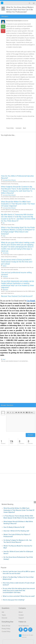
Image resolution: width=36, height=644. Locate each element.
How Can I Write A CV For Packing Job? (16, 531)
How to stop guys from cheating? (14, 600)
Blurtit (2, 3)
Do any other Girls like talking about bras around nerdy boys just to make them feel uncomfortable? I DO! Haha (19, 591)
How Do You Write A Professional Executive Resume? (17, 177)
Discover (4, 618)
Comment (18, 128)
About (21, 612)
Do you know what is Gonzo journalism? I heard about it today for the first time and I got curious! (17, 262)
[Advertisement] (18, 156)
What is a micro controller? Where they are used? (19, 596)
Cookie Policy (6, 632)
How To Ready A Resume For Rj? (14, 527)
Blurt (25, 128)
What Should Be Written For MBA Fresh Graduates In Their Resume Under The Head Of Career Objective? (18, 204)
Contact (21, 615)
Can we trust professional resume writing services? (16, 274)
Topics (4, 615)
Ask (3, 612)
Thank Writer (10, 128)
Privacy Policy (6, 629)
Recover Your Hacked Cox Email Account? (17, 296)
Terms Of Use (6, 626)
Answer (30, 435)
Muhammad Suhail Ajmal (14, 21)
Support (21, 618)
